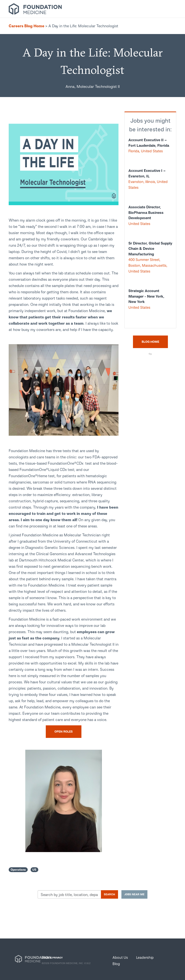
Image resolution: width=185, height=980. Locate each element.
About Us (120, 957)
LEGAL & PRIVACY (52, 958)
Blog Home (150, 342)
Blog (116, 964)
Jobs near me (134, 894)
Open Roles (64, 731)
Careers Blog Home (26, 26)
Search (109, 894)
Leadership (145, 957)
